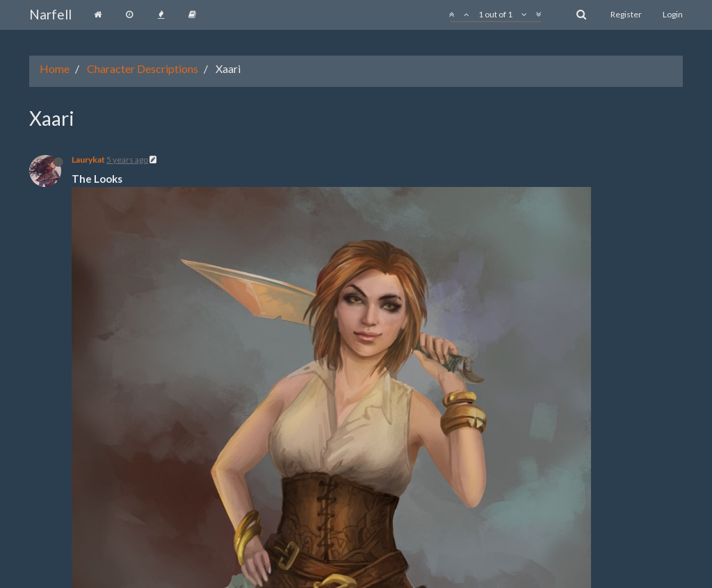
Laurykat (88, 160)
